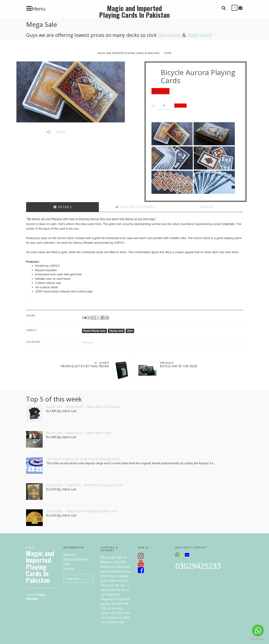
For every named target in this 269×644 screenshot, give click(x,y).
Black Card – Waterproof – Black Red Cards (79, 433)
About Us (70, 555)
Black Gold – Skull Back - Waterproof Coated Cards (84, 485)
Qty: (158, 106)
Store (168, 53)
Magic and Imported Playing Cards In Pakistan (134, 11)
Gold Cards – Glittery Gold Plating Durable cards (82, 511)
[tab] (62, 207)
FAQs (67, 564)
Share (54, 132)
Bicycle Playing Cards (94, 331)
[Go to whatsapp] (258, 630)
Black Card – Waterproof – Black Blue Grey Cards (83, 407)
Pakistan (88, 342)
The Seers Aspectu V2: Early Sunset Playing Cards (83, 459)
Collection (72, 579)
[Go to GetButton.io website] (258, 639)
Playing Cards (116, 331)
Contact (68, 568)
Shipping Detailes (75, 559)
